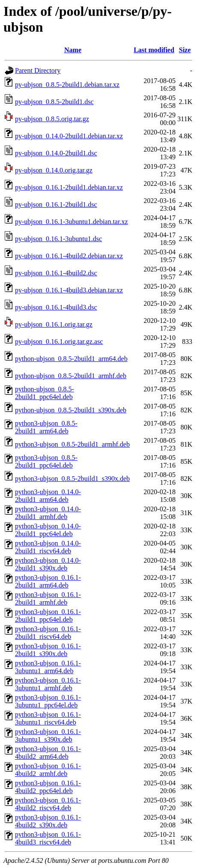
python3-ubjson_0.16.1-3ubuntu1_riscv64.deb (48, 718)
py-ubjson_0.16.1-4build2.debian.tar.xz (69, 256)
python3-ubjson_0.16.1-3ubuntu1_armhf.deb (48, 684)
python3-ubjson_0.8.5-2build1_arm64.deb (46, 427)
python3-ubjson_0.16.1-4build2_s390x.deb (48, 821)
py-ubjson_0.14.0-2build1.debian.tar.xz (69, 136)
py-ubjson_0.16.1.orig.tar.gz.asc (59, 342)
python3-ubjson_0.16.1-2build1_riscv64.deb (48, 633)
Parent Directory (38, 70)
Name (73, 50)
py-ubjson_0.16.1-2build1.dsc (56, 204)
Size (185, 50)
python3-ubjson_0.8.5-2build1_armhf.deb (72, 444)
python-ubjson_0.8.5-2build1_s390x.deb (71, 410)
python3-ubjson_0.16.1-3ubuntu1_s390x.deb (48, 735)
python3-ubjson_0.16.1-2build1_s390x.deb (48, 650)
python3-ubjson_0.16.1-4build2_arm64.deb (48, 753)
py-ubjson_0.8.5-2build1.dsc (54, 102)
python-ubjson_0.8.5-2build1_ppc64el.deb (45, 393)
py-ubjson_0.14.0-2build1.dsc (56, 153)
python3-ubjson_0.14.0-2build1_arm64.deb (48, 496)
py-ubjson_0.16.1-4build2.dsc (56, 273)
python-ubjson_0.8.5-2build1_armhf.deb (71, 376)
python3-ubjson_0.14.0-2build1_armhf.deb (48, 513)
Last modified (154, 50)
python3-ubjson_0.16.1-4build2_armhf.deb (48, 770)
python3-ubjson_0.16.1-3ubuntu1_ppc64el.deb (48, 701)
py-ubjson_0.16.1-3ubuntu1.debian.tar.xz (72, 222)
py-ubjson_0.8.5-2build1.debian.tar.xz (67, 85)
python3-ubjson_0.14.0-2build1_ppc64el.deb (48, 530)
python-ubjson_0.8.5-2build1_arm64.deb (71, 359)
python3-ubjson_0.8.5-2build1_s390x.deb (72, 479)
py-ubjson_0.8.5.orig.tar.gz (52, 119)
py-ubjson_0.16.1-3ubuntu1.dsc (58, 239)
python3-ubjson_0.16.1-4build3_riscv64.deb (48, 838)
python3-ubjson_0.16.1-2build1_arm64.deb (48, 581)
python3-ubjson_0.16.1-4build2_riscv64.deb (48, 804)
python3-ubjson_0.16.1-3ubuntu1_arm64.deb (48, 667)
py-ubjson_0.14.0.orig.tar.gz (54, 170)
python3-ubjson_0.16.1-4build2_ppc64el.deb (48, 787)
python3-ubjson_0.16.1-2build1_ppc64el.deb (48, 616)
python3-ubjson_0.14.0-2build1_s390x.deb (48, 564)
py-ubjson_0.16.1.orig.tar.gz (54, 324)
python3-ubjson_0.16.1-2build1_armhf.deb (48, 598)
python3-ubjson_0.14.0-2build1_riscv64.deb (48, 547)
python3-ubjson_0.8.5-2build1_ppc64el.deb (46, 461)
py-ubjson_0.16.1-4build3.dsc (56, 307)
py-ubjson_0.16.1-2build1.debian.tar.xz (69, 187)
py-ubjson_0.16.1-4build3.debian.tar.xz (69, 290)
